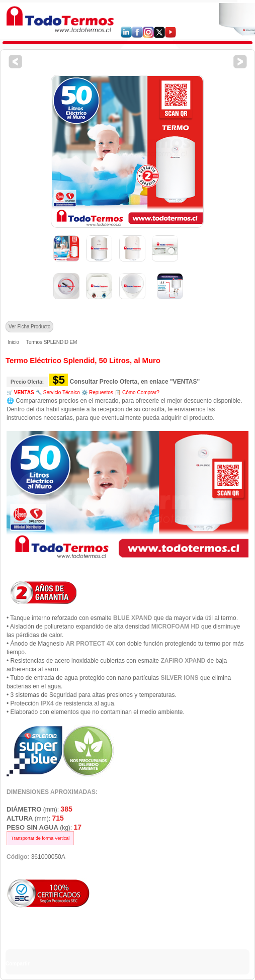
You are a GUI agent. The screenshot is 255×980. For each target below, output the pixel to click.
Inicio (13, 342)
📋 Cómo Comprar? (137, 392)
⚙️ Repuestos (97, 392)
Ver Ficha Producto (29, 327)
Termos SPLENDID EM (52, 342)
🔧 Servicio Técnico (58, 392)
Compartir (18, 964)
